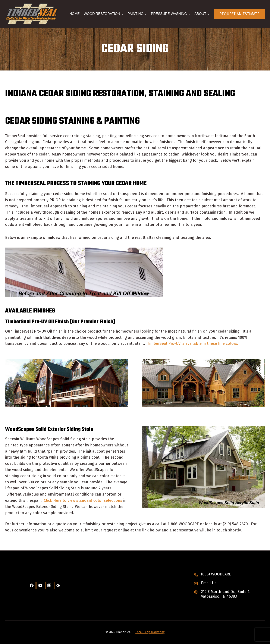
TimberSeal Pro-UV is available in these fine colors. (193, 343)
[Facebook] (32, 585)
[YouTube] (40, 585)
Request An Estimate (239, 14)
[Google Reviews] (58, 585)
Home (75, 14)
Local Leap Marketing (150, 632)
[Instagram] (49, 585)
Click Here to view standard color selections (83, 500)
